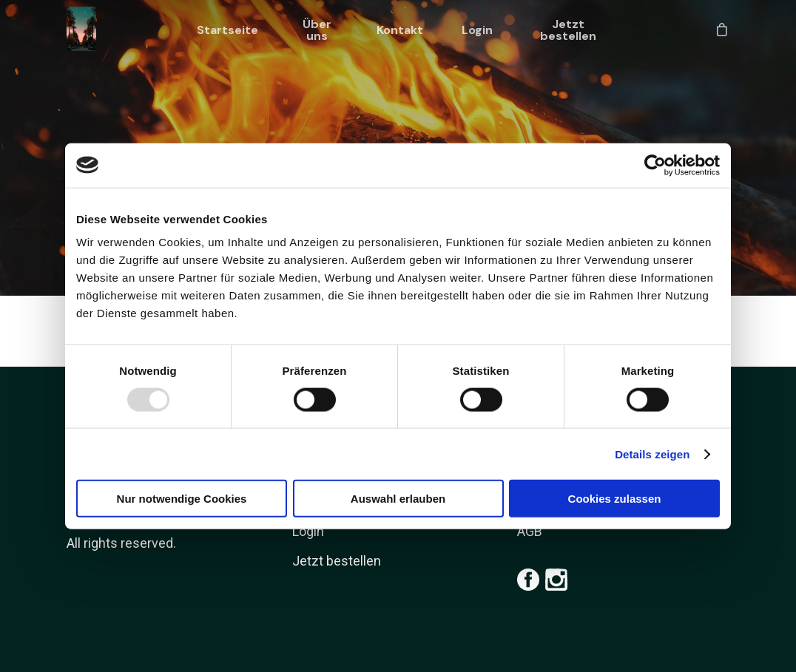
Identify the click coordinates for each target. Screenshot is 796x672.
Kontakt (400, 30)
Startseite (227, 30)
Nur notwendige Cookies (182, 499)
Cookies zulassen (615, 499)
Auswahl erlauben (398, 499)
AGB (530, 531)
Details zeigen (652, 454)
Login (477, 30)
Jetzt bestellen (568, 30)
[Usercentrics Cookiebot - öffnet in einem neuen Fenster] (655, 165)
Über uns (317, 30)
